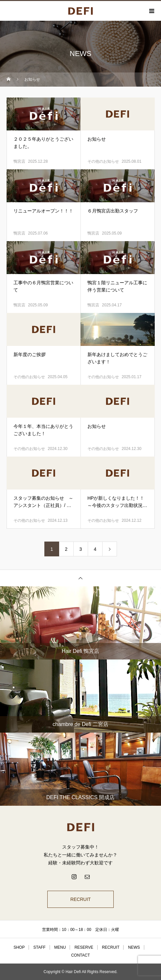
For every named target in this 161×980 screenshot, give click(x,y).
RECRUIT (80, 899)
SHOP (19, 947)
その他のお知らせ (103, 161)
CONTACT (80, 955)
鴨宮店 (19, 161)
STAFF (40, 947)
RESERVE (84, 947)
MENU (60, 947)
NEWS (134, 947)
